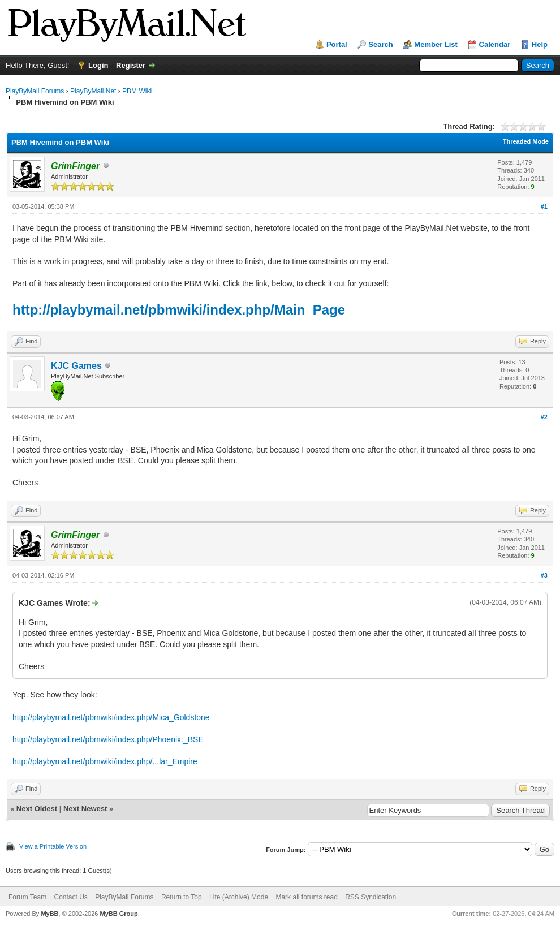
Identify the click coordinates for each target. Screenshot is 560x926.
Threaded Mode (526, 141)
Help (540, 44)
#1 (544, 206)
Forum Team (27, 897)
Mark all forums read (306, 897)
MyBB (49, 914)
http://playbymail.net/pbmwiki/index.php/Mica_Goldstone (111, 717)
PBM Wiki (137, 91)
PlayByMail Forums (35, 91)
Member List (436, 44)
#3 (544, 575)
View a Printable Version (53, 846)
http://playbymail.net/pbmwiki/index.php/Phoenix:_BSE (108, 739)
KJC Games (76, 366)
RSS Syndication (371, 897)
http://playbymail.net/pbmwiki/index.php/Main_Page (179, 310)
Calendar (495, 44)
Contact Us (70, 897)
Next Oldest (37, 809)
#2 (544, 417)
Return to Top (182, 897)
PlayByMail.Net (93, 91)
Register (131, 65)
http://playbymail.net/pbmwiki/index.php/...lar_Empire (105, 761)
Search (380, 44)
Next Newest (85, 809)
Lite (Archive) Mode (239, 897)
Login (98, 65)
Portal (337, 44)
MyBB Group (119, 914)
